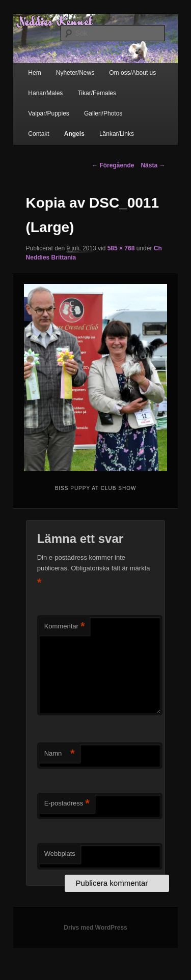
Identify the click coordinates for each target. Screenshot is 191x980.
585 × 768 (121, 248)
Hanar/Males (45, 93)
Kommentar (65, 627)
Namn (60, 754)
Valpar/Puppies (49, 113)
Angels (74, 134)
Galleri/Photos (103, 113)
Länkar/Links (117, 134)
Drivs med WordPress (95, 928)
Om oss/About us (132, 73)
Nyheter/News (75, 73)
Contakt (38, 134)
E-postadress (67, 804)
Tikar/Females (97, 93)
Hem (34, 73)
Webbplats (60, 854)
